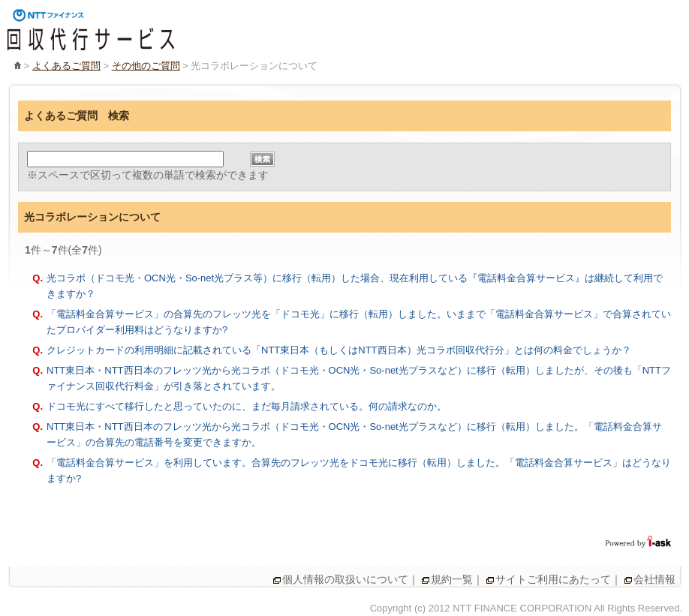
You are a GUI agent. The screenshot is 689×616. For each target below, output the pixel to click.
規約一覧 (452, 579)
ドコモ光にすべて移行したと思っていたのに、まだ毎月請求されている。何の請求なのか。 (247, 406)
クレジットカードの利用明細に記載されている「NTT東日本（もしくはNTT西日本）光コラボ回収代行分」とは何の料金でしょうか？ (339, 350)
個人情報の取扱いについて (345, 579)
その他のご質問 (146, 66)
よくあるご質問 (66, 66)
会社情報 (654, 579)
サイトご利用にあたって (553, 579)
